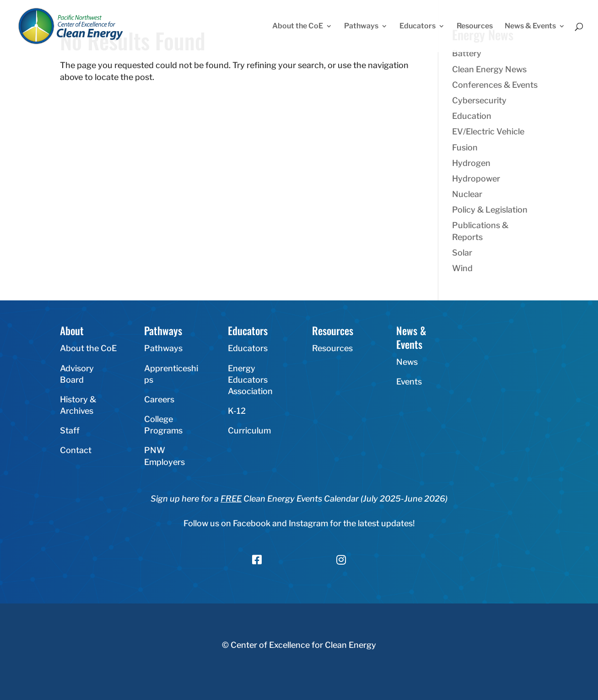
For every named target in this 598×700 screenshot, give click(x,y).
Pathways (361, 27)
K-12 (237, 411)
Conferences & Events (495, 85)
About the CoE (298, 27)
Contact (76, 450)
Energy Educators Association (250, 380)
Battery (467, 53)
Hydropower (476, 179)
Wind (462, 268)
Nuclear (467, 194)
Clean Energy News (489, 69)
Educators (418, 27)
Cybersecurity (479, 100)
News (407, 362)
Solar (462, 253)
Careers (159, 399)
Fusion (465, 147)
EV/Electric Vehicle (488, 131)
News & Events (530, 27)
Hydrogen (471, 163)
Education (472, 116)
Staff (70, 430)
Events (409, 382)
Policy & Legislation (490, 210)
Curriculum (249, 430)
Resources (475, 27)
